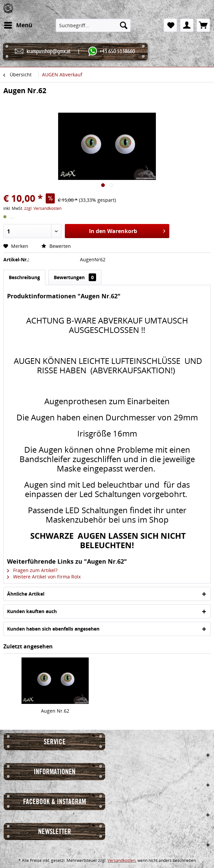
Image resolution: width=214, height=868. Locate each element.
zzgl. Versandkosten (43, 208)
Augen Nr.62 (55, 711)
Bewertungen (75, 277)
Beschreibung (24, 277)
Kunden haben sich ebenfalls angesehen (53, 629)
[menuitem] (18, 25)
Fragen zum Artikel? (32, 570)
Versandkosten (121, 860)
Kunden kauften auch (32, 611)
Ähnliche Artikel (26, 594)
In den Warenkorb (127, 230)
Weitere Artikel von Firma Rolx (44, 577)
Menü (18, 24)
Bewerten (56, 246)
